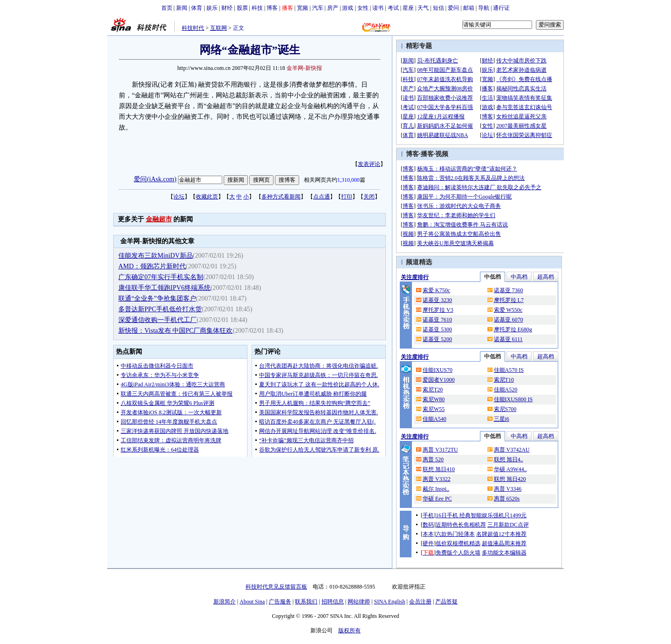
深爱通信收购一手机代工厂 (157, 320)
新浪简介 (225, 602)
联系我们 (306, 602)
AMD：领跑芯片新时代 (152, 266)
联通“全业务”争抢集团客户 (157, 298)
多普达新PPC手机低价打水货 (160, 309)
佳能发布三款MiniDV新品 (155, 256)
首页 (167, 8)
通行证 (501, 8)
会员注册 (420, 602)
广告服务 (280, 602)
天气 (423, 8)
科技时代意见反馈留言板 (276, 587)
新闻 (182, 8)
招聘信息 (333, 602)
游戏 (348, 8)
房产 (333, 8)
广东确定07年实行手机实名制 (161, 277)
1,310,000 (349, 180)
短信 (438, 8)
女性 (363, 8)
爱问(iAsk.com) (155, 179)
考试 (393, 8)
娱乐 (212, 8)
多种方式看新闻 (281, 197)
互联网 (219, 28)
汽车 (318, 8)
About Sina (252, 602)
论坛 (179, 197)
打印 (347, 197)
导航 (484, 8)
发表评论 (369, 164)
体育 (197, 8)
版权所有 (349, 630)
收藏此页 (207, 197)
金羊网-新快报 (304, 68)
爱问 (453, 8)
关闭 (369, 197)
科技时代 (193, 28)
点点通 (322, 197)
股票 (242, 8)
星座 (408, 8)
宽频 (302, 8)
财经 (227, 8)
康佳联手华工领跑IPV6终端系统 (164, 288)
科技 (257, 8)
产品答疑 (446, 602)
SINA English (389, 602)
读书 (378, 8)
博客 (272, 8)
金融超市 (159, 219)
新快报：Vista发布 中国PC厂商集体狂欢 (175, 331)
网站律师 (359, 602)
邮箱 (469, 8)
